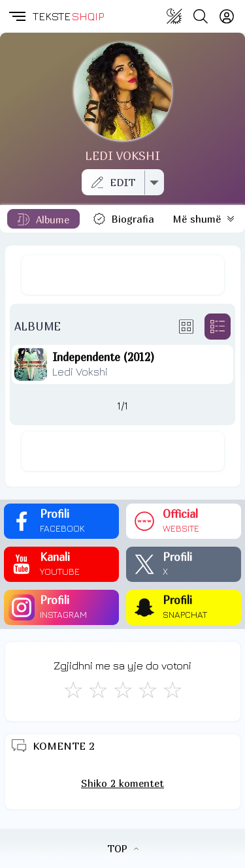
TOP (123, 848)
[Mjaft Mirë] (148, 690)
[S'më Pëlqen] (73, 690)
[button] (16, 16)
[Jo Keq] (98, 690)
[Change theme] (174, 16)
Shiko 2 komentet (122, 783)
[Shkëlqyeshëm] (172, 690)
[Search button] (201, 16)
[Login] (227, 16)
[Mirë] (123, 690)
